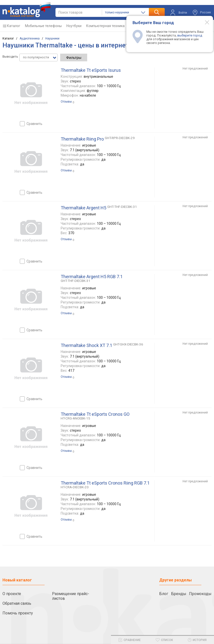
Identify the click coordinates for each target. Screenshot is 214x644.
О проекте (12, 594)
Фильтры (74, 57)
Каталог (14, 26)
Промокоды (200, 594)
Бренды (179, 594)
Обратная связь (17, 603)
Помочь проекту (18, 613)
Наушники (52, 38)
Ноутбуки (74, 26)
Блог (164, 594)
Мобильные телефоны (43, 26)
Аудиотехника (30, 38)
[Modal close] (204, 22)
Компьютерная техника (105, 26)
